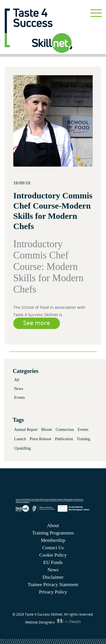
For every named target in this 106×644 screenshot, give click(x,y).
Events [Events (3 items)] (83, 430)
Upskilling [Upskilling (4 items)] (22, 448)
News (19, 389)
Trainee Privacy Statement (53, 585)
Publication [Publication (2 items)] (64, 439)
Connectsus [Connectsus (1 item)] (65, 430)
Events (20, 397)
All (17, 380)
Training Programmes (53, 533)
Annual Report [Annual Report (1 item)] (26, 430)
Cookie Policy (53, 555)
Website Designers (40, 622)
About (53, 526)
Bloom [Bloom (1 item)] (47, 430)
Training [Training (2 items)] (83, 439)
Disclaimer (53, 577)
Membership (53, 540)
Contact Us (53, 548)
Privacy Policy (53, 592)
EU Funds (53, 562)
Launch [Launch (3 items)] (20, 439)
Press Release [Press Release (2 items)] (41, 439)
